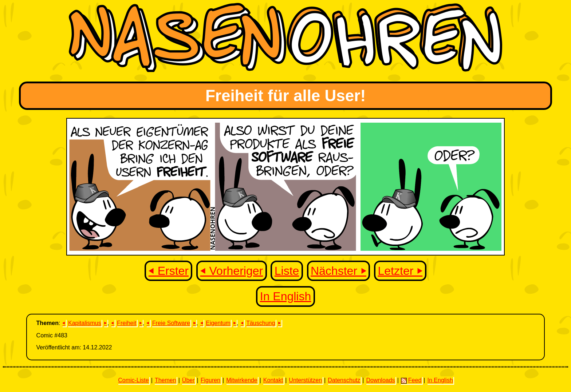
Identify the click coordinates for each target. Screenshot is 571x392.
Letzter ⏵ (400, 271)
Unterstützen (305, 380)
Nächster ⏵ (338, 271)
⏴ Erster (169, 271)
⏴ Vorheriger (232, 271)
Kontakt (273, 380)
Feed (411, 380)
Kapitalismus (85, 323)
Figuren (210, 380)
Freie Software (171, 323)
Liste (287, 271)
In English (286, 296)
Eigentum (218, 323)
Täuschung (261, 323)
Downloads (380, 380)
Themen (166, 380)
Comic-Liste (133, 380)
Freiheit (127, 323)
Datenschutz (344, 380)
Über (188, 380)
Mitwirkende (242, 380)
